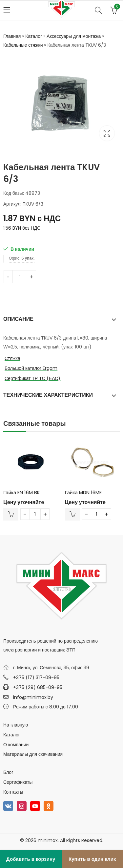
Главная (12, 36)
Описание (18, 319)
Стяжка (12, 358)
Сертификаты (18, 782)
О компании (16, 745)
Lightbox (107, 133)
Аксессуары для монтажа (74, 36)
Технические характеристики (48, 395)
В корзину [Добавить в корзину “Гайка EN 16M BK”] (11, 514)
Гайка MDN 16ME (83, 492)
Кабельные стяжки (23, 45)
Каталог (34, 36)
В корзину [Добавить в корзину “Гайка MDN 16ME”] (72, 514)
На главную (16, 725)
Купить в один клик (92, 859)
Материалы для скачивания (33, 754)
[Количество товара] (20, 277)
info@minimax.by (33, 697)
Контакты (13, 792)
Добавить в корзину (31, 859)
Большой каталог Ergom (31, 368)
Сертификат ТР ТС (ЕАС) (32, 378)
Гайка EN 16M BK (22, 492)
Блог (8, 772)
